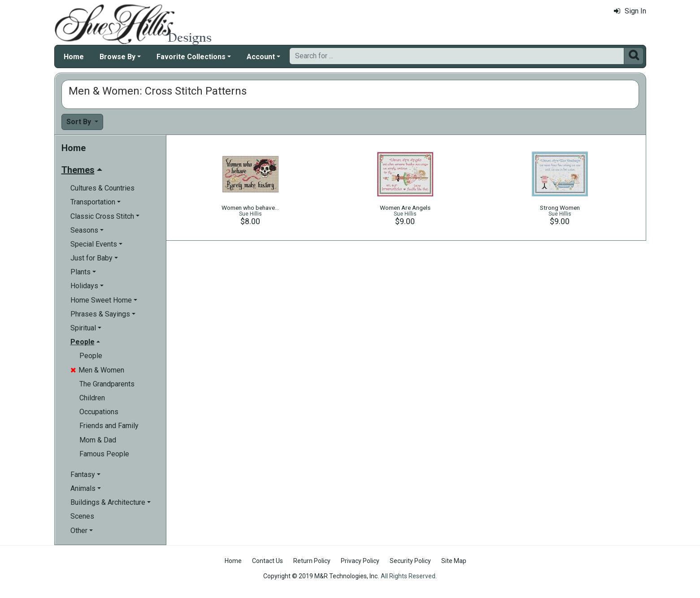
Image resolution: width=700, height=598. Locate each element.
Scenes (82, 516)
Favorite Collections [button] (191, 57)
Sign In (630, 11)
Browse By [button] (117, 57)
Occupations (99, 412)
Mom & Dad (98, 440)
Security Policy (410, 561)
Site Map (454, 561)
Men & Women (97, 370)
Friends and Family (109, 426)
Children (92, 398)
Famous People (104, 454)
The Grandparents (107, 384)
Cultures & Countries (102, 188)
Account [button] (261, 57)
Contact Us (267, 561)
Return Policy (312, 561)
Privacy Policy (360, 561)
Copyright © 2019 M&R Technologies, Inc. (321, 576)
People (91, 356)
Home (74, 57)
